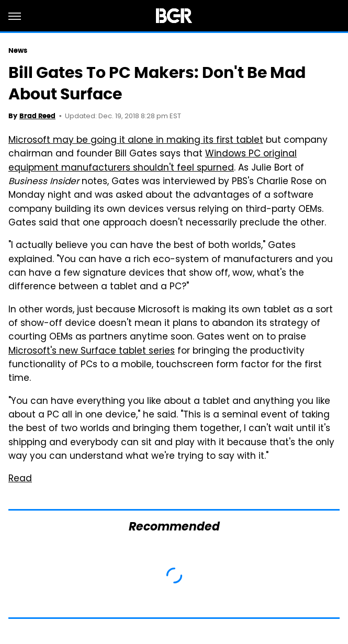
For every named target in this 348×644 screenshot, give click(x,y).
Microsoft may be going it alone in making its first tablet (136, 141)
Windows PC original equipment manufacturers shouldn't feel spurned (153, 161)
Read (20, 479)
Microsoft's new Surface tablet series (92, 352)
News (18, 50)
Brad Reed (37, 116)
